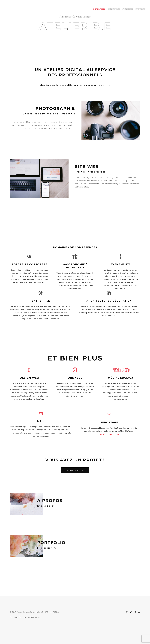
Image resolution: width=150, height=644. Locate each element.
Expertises (99, 9)
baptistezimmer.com (109, 434)
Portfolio (114, 9)
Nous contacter (75, 470)
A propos (128, 9)
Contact (140, 9)
